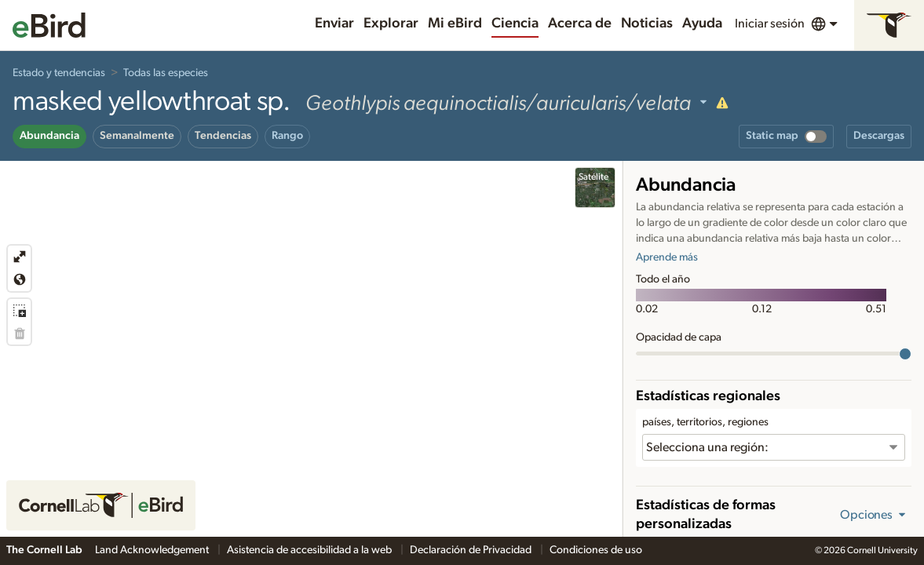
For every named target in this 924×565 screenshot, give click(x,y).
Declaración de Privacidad (472, 550)
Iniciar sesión (770, 24)
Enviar (334, 24)
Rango (287, 136)
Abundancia (49, 136)
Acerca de (580, 24)
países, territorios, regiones (705, 422)
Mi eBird (455, 24)
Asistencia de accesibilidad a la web (310, 550)
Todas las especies (166, 73)
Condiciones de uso (596, 550)
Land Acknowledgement (153, 550)
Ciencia (515, 24)
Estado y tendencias (59, 73)
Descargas (879, 136)
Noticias (647, 24)
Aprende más (667, 257)
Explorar (391, 24)
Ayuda (702, 24)
